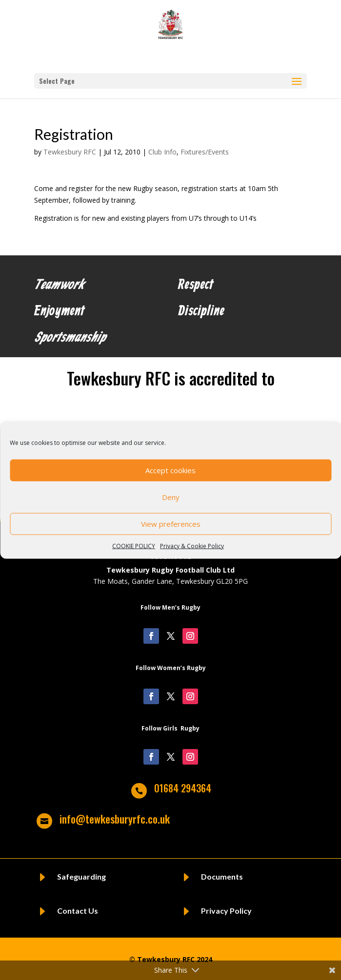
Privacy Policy (226, 911)
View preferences (171, 524)
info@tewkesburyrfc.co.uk (115, 819)
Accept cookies (170, 470)
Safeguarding (81, 876)
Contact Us (78, 911)
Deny (171, 497)
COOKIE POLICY (134, 546)
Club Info (162, 152)
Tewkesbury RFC (70, 152)
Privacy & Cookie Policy (192, 546)
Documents (222, 876)
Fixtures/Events (205, 152)
